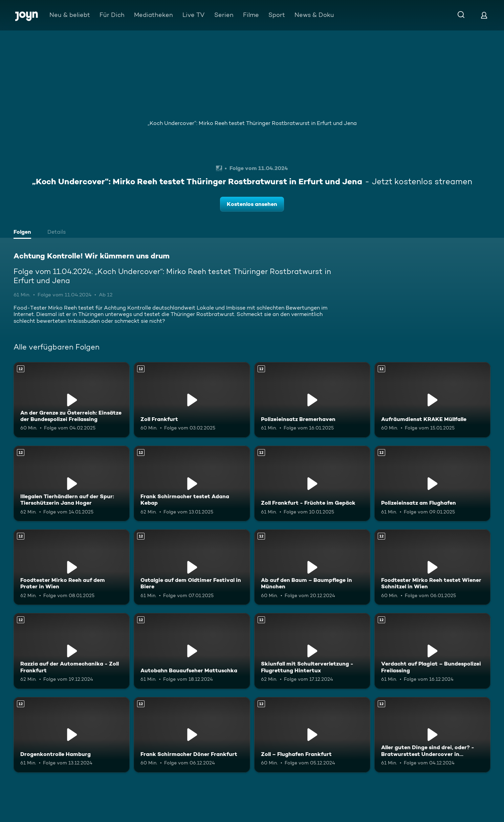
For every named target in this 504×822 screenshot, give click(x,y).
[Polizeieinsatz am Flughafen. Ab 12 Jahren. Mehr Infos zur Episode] (432, 483)
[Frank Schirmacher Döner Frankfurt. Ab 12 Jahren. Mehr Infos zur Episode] (192, 735)
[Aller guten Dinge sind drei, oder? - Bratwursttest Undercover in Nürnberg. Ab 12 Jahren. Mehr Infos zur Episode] (432, 735)
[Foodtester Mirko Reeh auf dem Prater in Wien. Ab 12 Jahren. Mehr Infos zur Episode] (72, 567)
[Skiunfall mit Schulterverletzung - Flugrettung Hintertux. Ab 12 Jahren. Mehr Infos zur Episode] (312, 651)
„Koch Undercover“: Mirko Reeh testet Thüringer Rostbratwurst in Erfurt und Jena (252, 123)
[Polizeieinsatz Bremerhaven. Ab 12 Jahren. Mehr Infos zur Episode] (312, 400)
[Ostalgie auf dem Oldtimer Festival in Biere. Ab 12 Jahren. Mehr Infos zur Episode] (192, 567)
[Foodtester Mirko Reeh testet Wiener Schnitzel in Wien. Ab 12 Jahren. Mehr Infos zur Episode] (432, 567)
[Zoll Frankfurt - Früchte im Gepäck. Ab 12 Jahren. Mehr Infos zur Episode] (312, 483)
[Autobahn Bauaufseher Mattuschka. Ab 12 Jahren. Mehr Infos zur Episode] (192, 651)
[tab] (24, 233)
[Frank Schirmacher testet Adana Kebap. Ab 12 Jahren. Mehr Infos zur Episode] (192, 483)
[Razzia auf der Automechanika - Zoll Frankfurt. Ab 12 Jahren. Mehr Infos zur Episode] (72, 651)
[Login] (484, 15)
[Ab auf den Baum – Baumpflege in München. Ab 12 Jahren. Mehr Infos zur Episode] (312, 567)
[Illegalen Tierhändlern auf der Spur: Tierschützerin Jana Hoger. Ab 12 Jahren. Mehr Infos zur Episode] (72, 483)
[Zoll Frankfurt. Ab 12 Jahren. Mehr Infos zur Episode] (192, 400)
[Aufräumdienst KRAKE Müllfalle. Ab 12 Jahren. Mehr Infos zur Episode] (432, 400)
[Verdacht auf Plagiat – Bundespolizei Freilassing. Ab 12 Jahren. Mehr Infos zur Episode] (432, 651)
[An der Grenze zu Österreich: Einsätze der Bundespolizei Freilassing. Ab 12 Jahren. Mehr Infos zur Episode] (72, 400)
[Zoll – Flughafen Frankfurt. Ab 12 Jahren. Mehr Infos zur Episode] (312, 735)
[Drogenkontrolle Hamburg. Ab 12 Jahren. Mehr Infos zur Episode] (72, 735)
